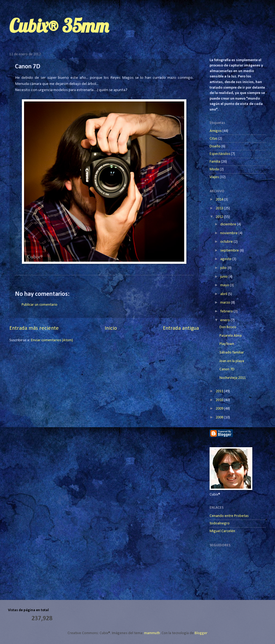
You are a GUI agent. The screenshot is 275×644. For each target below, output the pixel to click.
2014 (220, 200)
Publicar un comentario (40, 305)
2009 (220, 409)
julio (224, 268)
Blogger (201, 633)
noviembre (229, 233)
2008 (220, 417)
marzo (226, 303)
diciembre (229, 224)
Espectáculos (220, 154)
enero (225, 320)
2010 (220, 400)
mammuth (152, 633)
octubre (227, 242)
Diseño (215, 146)
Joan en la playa (232, 361)
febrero (227, 311)
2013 (220, 208)
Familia (215, 162)
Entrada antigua (181, 328)
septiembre (230, 251)
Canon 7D (227, 369)
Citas (213, 139)
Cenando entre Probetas (229, 516)
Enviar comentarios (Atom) (52, 340)
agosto (226, 259)
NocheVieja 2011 (233, 378)
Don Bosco (228, 327)
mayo (225, 285)
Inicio (111, 328)
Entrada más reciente (34, 328)
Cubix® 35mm (59, 26)
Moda (214, 169)
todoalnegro (220, 523)
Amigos (216, 131)
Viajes (214, 177)
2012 (220, 217)
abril (224, 294)
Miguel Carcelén (222, 531)
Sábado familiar (232, 353)
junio (224, 277)
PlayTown (227, 344)
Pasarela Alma (231, 336)
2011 (220, 391)
